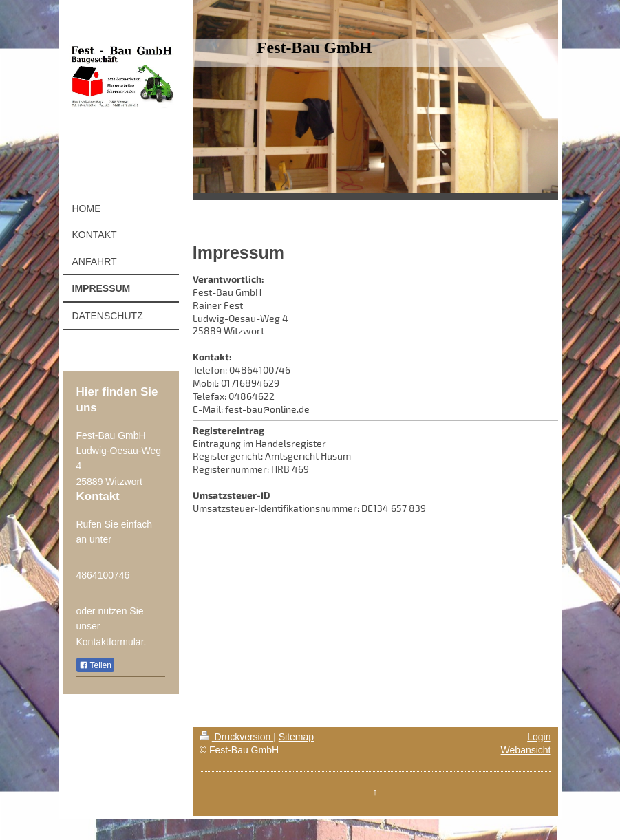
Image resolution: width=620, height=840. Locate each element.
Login (539, 737)
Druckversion (236, 737)
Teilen (95, 665)
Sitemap (296, 737)
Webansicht (526, 750)
